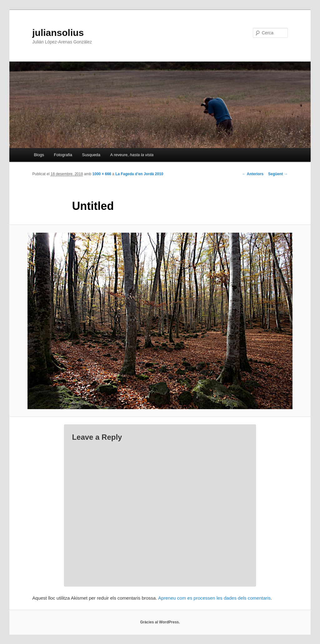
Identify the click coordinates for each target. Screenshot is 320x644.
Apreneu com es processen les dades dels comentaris (214, 598)
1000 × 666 (102, 174)
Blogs (39, 155)
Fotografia (63, 155)
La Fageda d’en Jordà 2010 (139, 174)
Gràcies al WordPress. (160, 622)
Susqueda (91, 155)
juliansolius (58, 33)
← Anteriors (253, 174)
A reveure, (132, 155)
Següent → (278, 174)
